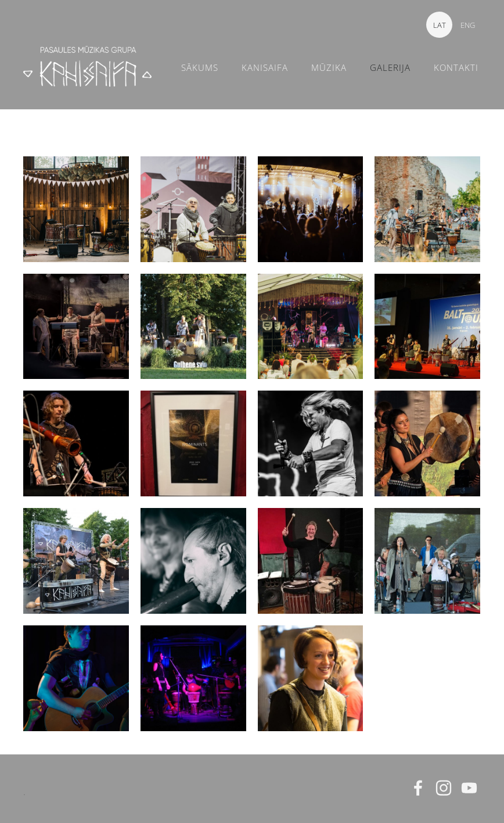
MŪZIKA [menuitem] (329, 67)
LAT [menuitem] (440, 25)
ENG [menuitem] (468, 25)
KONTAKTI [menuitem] (456, 67)
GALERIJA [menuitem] (390, 67)
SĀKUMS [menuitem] (200, 67)
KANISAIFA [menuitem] (265, 67)
